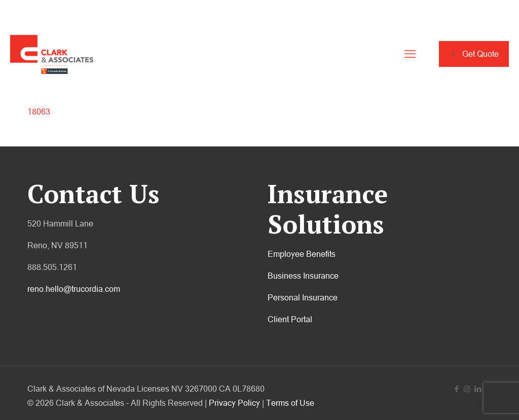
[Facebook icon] (456, 389)
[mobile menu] (410, 54)
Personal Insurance (303, 297)
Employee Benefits (302, 254)
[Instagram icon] (467, 389)
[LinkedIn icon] (478, 389)
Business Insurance (303, 276)
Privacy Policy (234, 403)
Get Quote (474, 54)
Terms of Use (290, 403)
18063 (39, 111)
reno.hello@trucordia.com (74, 289)
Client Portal (290, 319)
